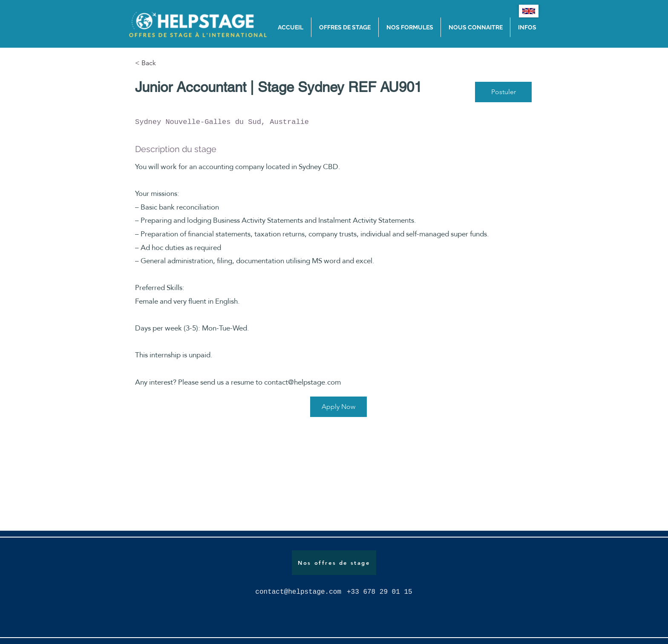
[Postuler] (503, 92)
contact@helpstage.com (302, 382)
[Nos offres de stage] (334, 563)
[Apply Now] (338, 407)
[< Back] (165, 63)
